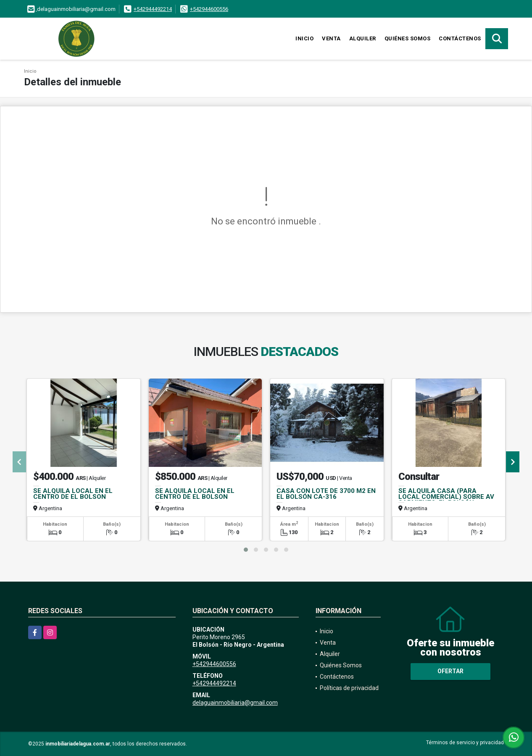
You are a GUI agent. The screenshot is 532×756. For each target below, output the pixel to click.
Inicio (304, 38)
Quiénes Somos (408, 38)
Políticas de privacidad (349, 688)
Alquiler (363, 38)
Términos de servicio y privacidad (465, 743)
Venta (331, 38)
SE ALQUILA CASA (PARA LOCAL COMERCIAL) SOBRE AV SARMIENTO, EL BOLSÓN (446, 497)
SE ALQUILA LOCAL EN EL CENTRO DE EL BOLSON (73, 494)
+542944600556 (209, 9)
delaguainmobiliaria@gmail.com (235, 703)
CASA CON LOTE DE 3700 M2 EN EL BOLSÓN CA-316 (326, 494)
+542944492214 (153, 9)
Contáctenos (460, 38)
